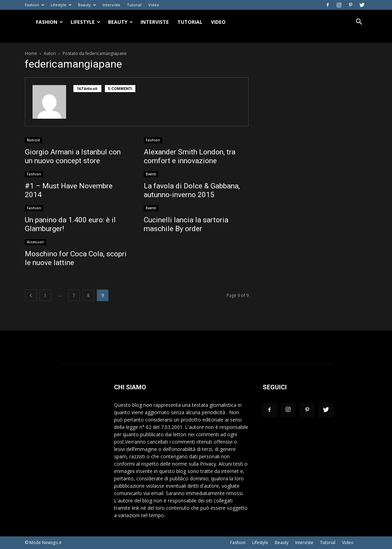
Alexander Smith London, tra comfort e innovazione (190, 156)
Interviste (111, 5)
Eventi (151, 174)
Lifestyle (61, 5)
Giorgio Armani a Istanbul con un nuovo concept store (73, 156)
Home (31, 53)
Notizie (33, 140)
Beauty (87, 5)
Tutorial (134, 5)
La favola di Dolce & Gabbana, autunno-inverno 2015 (192, 190)
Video (154, 5)
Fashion (34, 5)
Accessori (35, 242)
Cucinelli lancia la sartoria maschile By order (186, 224)
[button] (359, 23)
